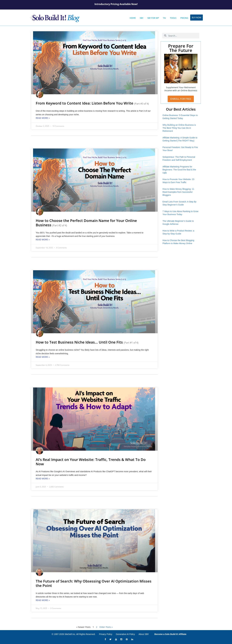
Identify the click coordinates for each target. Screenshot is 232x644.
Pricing (184, 18)
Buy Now (196, 18)
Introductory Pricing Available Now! (116, 4)
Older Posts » (106, 627)
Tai (164, 18)
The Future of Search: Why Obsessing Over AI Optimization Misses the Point (94, 583)
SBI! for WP (153, 18)
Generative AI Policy (125, 634)
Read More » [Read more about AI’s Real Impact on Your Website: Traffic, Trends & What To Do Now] (43, 479)
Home (133, 18)
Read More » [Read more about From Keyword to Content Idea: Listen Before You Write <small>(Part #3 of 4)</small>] (43, 118)
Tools (173, 18)
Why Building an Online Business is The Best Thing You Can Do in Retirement (179, 128)
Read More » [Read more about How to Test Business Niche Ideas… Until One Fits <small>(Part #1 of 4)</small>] (43, 357)
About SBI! (144, 634)
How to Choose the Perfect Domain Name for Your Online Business (86, 223)
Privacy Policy (106, 634)
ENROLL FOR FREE (181, 99)
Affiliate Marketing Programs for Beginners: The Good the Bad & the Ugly (179, 170)
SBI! (142, 18)
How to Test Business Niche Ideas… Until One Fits (87, 342)
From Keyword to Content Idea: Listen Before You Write (92, 103)
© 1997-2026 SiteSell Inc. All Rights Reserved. (74, 634)
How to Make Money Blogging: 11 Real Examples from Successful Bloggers (178, 192)
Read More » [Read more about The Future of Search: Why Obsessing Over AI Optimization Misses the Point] (43, 600)
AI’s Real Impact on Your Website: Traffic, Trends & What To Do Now (91, 462)
